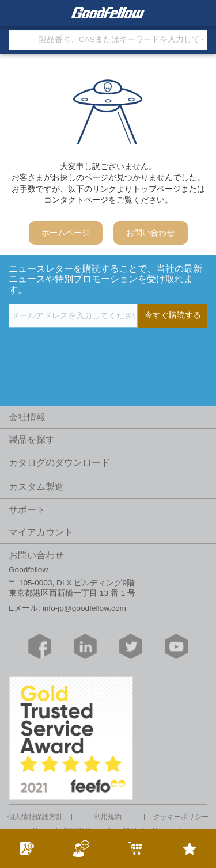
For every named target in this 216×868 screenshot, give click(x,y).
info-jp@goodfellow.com (84, 608)
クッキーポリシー (181, 817)
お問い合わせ (150, 233)
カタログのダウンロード (59, 462)
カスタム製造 (36, 487)
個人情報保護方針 (35, 817)
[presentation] (96, 351)
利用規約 (108, 817)
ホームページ (66, 233)
